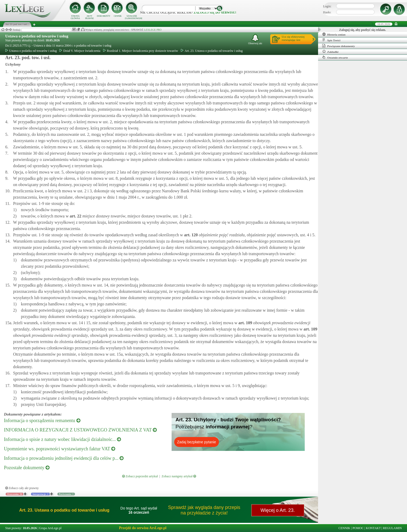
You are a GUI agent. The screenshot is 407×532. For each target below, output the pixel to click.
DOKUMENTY (104, 16)
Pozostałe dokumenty (27, 468)
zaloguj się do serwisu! (215, 13)
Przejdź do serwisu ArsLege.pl (143, 528)
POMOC (358, 528)
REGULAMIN (392, 528)
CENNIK (118, 16)
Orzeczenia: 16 (15, 494)
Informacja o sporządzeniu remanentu (42, 421)
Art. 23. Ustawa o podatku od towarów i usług (212, 51)
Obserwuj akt (255, 39)
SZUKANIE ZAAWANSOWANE (132, 17)
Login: (327, 6)
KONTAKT (373, 528)
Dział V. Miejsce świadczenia (80, 51)
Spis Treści (331, 40)
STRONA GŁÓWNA (75, 17)
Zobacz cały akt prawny (22, 488)
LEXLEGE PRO (153, 30)
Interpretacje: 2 (40, 494)
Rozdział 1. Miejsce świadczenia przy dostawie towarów (141, 51)
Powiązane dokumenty (339, 46)
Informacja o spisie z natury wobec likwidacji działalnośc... (62, 439)
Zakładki (330, 52)
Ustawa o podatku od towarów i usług (37, 36)
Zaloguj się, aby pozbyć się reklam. (363, 30)
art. (75, 216)
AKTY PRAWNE (89, 17)
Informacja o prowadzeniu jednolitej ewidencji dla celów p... (64, 458)
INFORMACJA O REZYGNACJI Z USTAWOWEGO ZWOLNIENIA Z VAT (80, 430)
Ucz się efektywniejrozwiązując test (293, 38)
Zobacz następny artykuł (179, 476)
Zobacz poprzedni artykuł (140, 476)
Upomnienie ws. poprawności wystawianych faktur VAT (60, 449)
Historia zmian (334, 34)
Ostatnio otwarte (335, 57)
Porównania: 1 (66, 494)
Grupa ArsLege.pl (50, 528)
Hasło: (327, 12)
